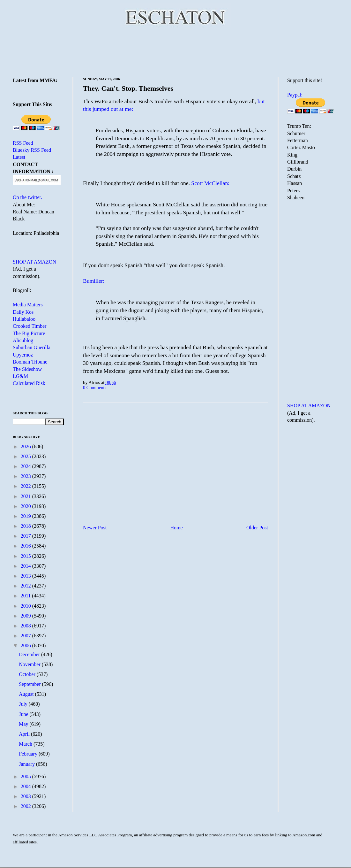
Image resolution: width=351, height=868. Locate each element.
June (24, 714)
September (30, 684)
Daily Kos (23, 312)
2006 (26, 645)
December (30, 654)
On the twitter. (27, 197)
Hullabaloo (24, 319)
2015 (26, 556)
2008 (26, 626)
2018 (26, 526)
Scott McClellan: (210, 183)
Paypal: (295, 95)
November (30, 664)
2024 (26, 466)
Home (177, 528)
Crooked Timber (30, 326)
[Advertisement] (175, 51)
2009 (26, 616)
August (27, 694)
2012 (26, 586)
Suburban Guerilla (32, 347)
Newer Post (95, 528)
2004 (26, 786)
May (24, 724)
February (29, 754)
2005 (26, 776)
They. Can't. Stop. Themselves (128, 88)
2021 (26, 496)
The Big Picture (29, 333)
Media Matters (28, 305)
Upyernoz (23, 355)
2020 (26, 506)
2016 (26, 546)
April (25, 734)
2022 (26, 486)
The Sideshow (27, 369)
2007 (26, 636)
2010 (26, 606)
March (26, 744)
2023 (26, 476)
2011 (26, 596)
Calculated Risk (29, 383)
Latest (19, 157)
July (24, 704)
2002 (26, 806)
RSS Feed (23, 143)
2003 (26, 796)
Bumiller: (94, 281)
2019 (26, 516)
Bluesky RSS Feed (32, 150)
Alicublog (23, 340)
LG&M (20, 376)
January (27, 764)
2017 (26, 536)
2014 (26, 566)
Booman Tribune (30, 362)
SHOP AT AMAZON (34, 262)
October (28, 674)
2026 (26, 446)
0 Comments (95, 388)
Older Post (257, 528)
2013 (26, 576)
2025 (26, 456)
